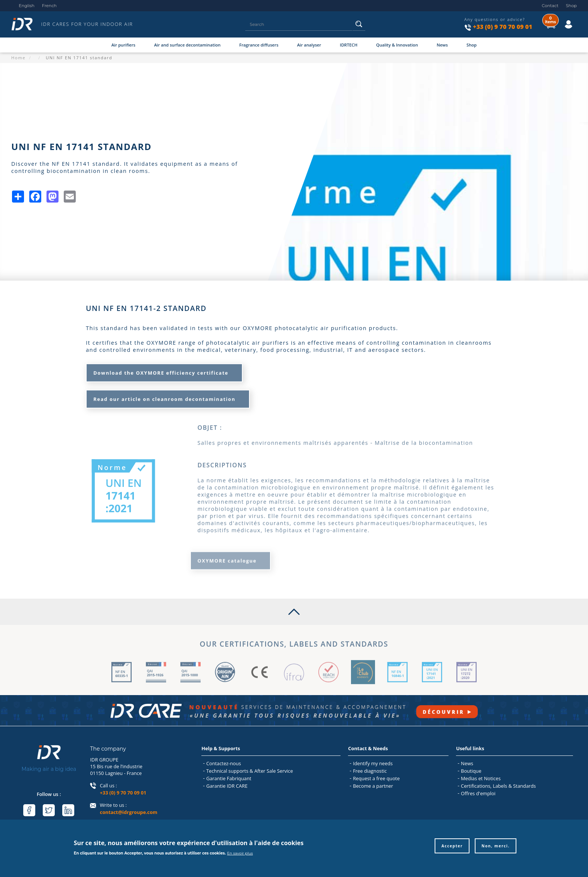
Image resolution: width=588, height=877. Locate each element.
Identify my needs (373, 763)
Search (359, 26)
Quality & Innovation (397, 45)
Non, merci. (496, 848)
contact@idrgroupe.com (128, 812)
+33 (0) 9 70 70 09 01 (502, 27)
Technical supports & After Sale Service (250, 771)
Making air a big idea (49, 769)
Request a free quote (376, 778)
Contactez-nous (224, 763)
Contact (550, 6)
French (49, 6)
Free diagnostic (370, 771)
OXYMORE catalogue (227, 556)
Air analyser (309, 45)
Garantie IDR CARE (227, 786)
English (27, 6)
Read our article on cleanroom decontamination (164, 396)
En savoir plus (240, 856)
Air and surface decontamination (187, 45)
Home (18, 58)
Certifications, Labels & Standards (498, 786)
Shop (571, 6)
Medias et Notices (481, 778)
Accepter (452, 848)
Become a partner (373, 786)
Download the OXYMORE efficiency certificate (161, 370)
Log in (561, 19)
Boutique (471, 771)
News (442, 45)
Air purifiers (123, 45)
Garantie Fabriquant (229, 778)
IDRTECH (349, 45)
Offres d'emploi (478, 793)
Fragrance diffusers (259, 45)
